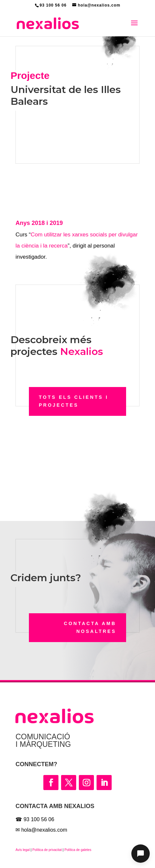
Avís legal (22, 850)
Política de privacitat (47, 850)
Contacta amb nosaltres (90, 627)
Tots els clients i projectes (74, 401)
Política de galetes (77, 850)
